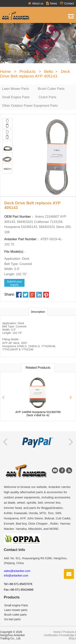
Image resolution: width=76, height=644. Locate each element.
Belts (49, 71)
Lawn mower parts (16, 610)
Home (5, 71)
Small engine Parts (16, 605)
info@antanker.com (16, 576)
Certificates (51, 635)
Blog (72, 638)
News (52, 3)
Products (27, 71)
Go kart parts (12, 619)
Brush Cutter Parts (51, 89)
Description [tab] (38, 312)
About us (36, 3)
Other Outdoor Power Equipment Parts (30, 106)
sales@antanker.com (17, 571)
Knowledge (67, 635)
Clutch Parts (48, 97)
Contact (67, 3)
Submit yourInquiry (14, 283)
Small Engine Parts (16, 97)
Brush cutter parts (16, 615)
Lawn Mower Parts (16, 89)
